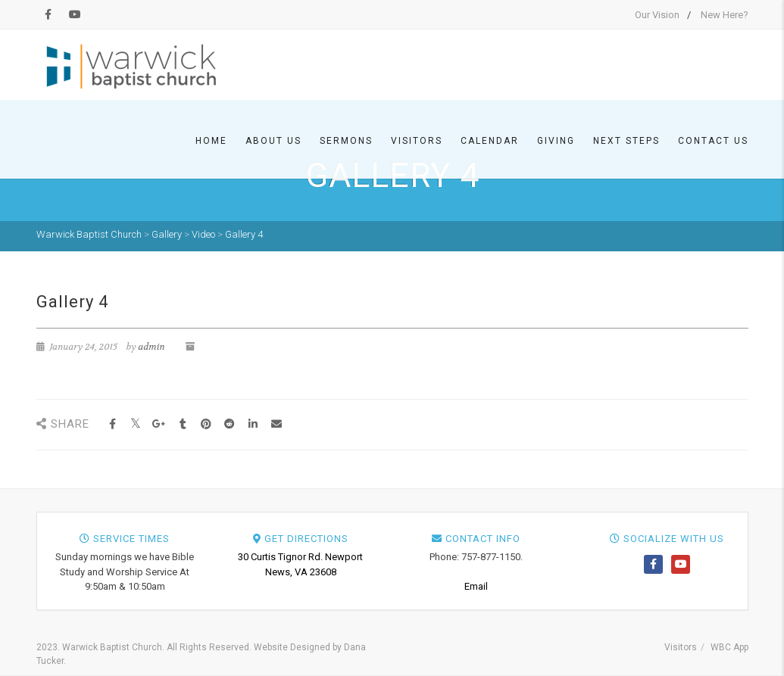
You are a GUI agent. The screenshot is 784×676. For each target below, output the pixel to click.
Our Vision (657, 15)
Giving (556, 141)
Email (476, 586)
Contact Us (713, 141)
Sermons (346, 141)
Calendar (490, 141)
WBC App (729, 647)
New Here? (725, 15)
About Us (273, 141)
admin (152, 347)
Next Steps (626, 141)
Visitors (417, 141)
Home (211, 141)
